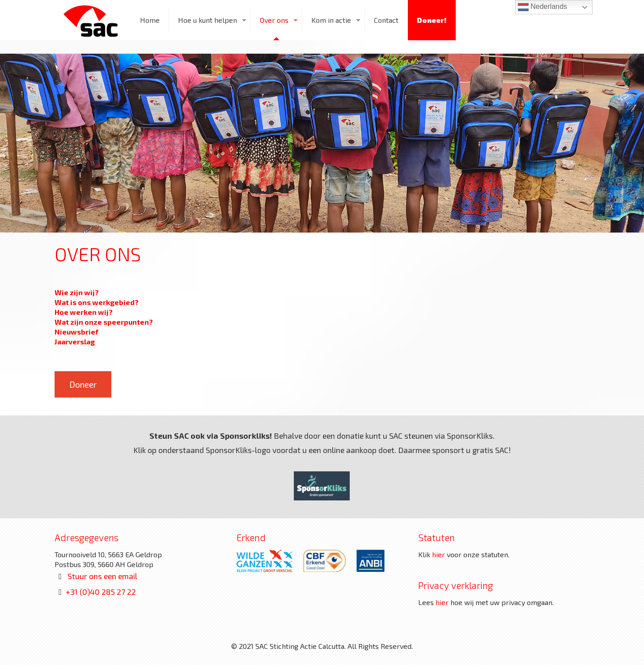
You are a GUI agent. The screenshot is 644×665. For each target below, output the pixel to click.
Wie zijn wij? (77, 292)
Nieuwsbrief (76, 332)
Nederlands (542, 7)
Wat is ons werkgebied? (97, 302)
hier (439, 554)
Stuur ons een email (102, 576)
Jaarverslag (75, 341)
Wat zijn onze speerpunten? (104, 322)
